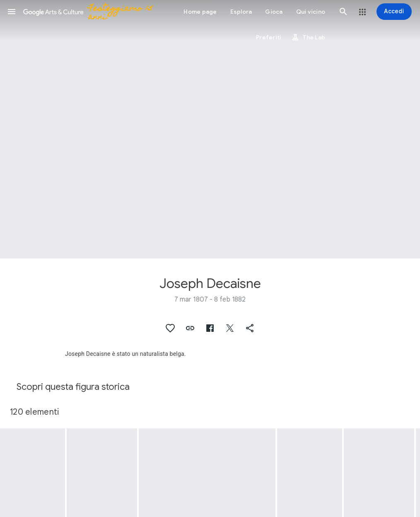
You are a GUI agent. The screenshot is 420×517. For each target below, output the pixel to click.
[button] (12, 12)
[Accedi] (394, 12)
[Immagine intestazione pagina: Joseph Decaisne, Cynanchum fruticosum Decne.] (210, 129)
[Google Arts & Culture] (91, 12)
